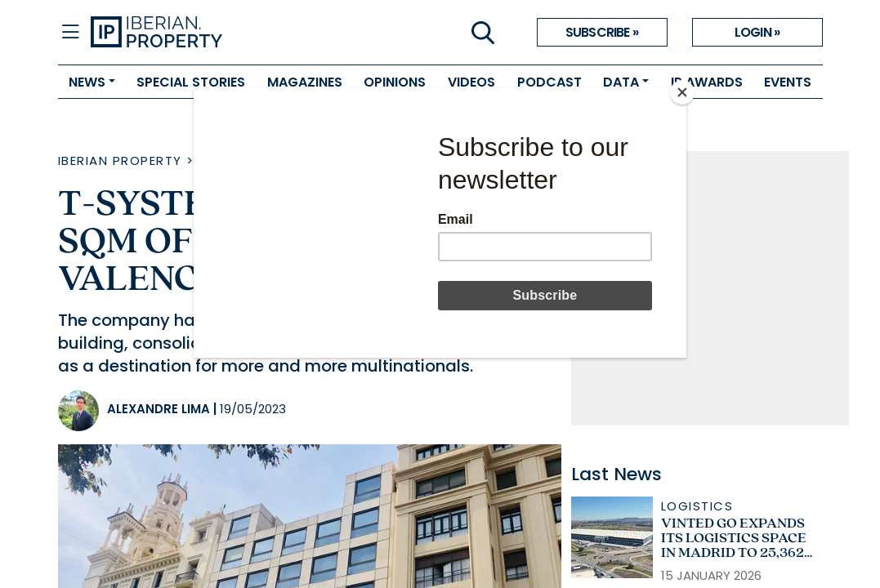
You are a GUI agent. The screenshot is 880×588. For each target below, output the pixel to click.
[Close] (682, 92)
